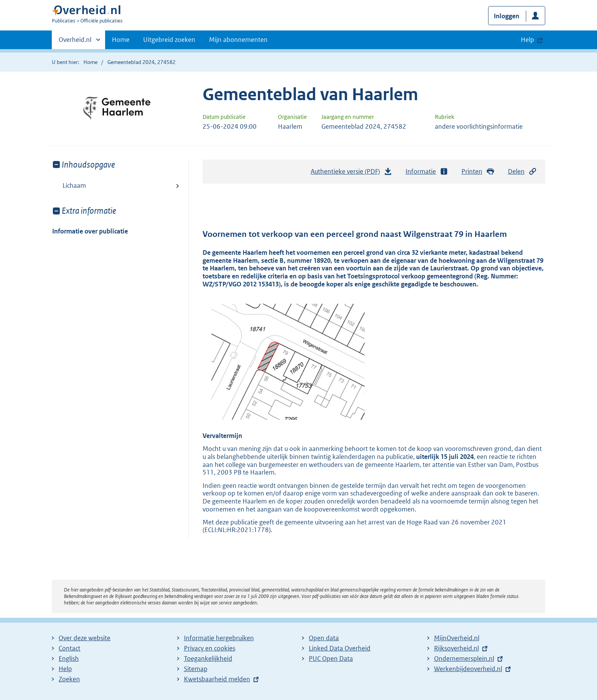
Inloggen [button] (507, 16)
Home (121, 40)
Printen (478, 172)
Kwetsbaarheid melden (217, 679)
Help (65, 669)
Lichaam (74, 185)
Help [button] (528, 40)
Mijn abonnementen (238, 40)
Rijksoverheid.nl (457, 648)
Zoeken (69, 679)
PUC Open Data (331, 658)
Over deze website (85, 638)
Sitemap (196, 669)
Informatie (427, 172)
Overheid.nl (75, 42)
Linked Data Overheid (340, 648)
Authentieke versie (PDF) (351, 173)
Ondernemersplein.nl (464, 658)
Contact (69, 648)
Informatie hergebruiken (219, 638)
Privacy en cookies (210, 648)
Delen (522, 172)
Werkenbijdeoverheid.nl (468, 669)
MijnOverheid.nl (457, 638)
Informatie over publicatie (90, 231)
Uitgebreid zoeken (169, 40)
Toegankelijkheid (208, 658)
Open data (324, 638)
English (69, 658)
